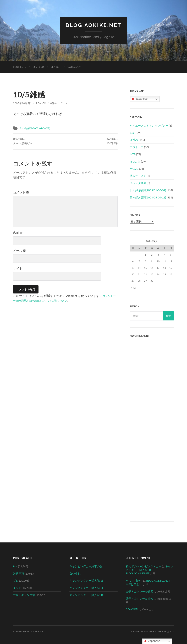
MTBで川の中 (134, 581)
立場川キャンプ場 (24, 595)
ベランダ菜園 (138, 183)
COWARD (132, 609)
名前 (18, 234)
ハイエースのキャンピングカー (149, 126)
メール (20, 251)
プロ (16, 581)
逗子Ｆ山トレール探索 (139, 591)
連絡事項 (19, 573)
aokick (41, 103)
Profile (18, 67)
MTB (133, 154)
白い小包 (75, 573)
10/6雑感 (112, 142)
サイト (18, 269)
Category (74, 67)
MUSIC (134, 169)
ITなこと (135, 161)
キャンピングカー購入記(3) (86, 581)
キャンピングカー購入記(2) (86, 588)
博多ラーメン (138, 176)
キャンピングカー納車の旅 (86, 566)
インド (17, 588)
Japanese (139, 99)
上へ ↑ (170, 631)
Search (56, 67)
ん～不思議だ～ (23, 142)
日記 (133, 133)
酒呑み (134, 140)
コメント (21, 193)
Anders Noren (154, 631)
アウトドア (137, 147)
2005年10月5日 (22, 103)
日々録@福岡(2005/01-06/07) (37, 128)
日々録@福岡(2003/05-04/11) (148, 197)
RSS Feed (38, 67)
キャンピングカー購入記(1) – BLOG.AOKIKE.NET (150, 570)
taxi (15, 566)
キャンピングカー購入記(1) (86, 595)
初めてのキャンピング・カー (144, 566)
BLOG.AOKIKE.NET (93, 25)
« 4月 (134, 287)
